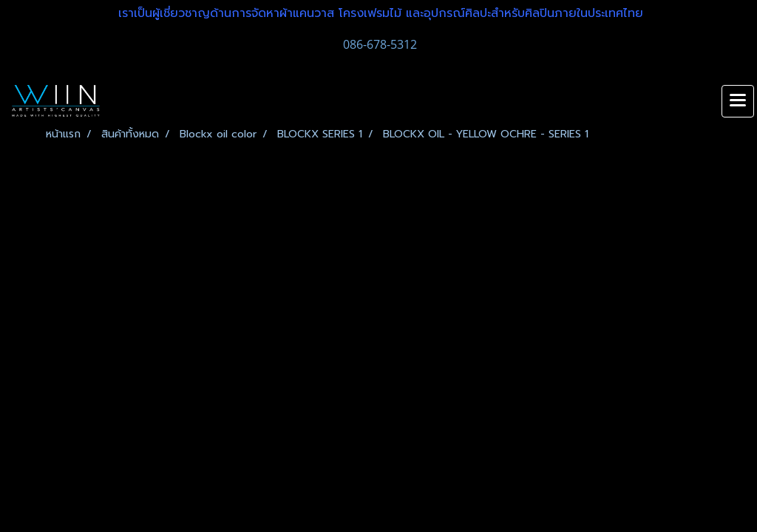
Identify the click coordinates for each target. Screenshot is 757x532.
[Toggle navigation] (738, 101)
